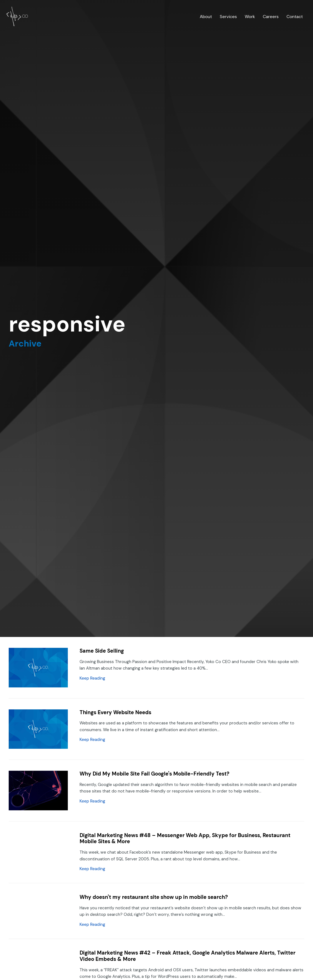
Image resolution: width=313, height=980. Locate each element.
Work (250, 17)
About (206, 17)
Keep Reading (92, 678)
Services (228, 17)
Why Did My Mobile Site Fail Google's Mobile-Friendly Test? (154, 774)
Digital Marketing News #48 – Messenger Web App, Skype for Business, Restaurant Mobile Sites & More (185, 838)
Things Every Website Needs (115, 712)
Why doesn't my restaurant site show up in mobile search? (154, 897)
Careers (271, 17)
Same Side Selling (102, 651)
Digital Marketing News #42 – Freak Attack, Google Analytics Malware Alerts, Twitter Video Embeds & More (187, 956)
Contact (295, 17)
